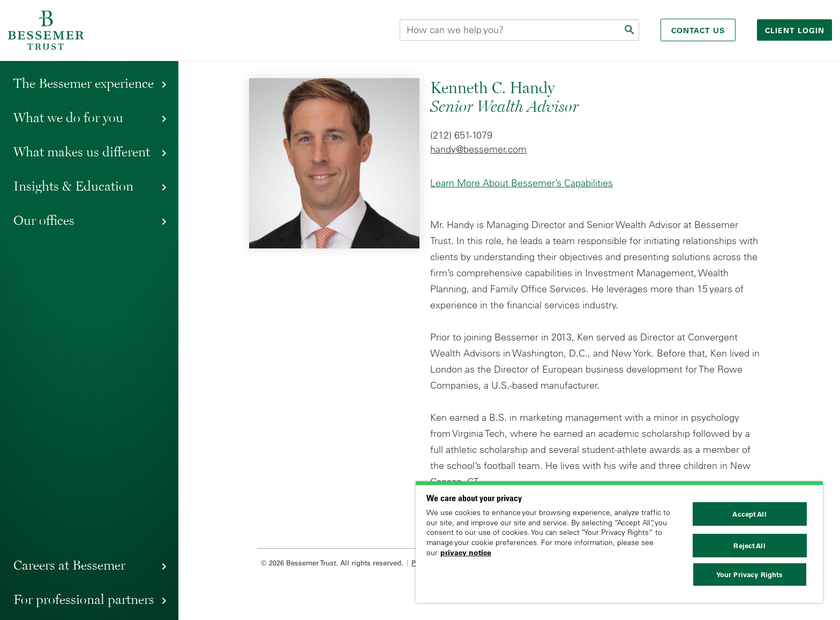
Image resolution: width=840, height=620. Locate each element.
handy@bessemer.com (478, 149)
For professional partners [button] (84, 599)
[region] (619, 542)
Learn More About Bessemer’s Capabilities (522, 183)
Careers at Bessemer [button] (69, 565)
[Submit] (631, 30)
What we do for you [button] (68, 117)
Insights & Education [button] (73, 186)
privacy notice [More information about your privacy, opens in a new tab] (466, 553)
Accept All (749, 514)
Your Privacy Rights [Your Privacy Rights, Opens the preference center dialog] (749, 574)
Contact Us (698, 31)
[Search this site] (519, 30)
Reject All (749, 546)
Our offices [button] (44, 220)
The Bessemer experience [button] (84, 83)
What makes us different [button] (82, 152)
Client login (796, 31)
